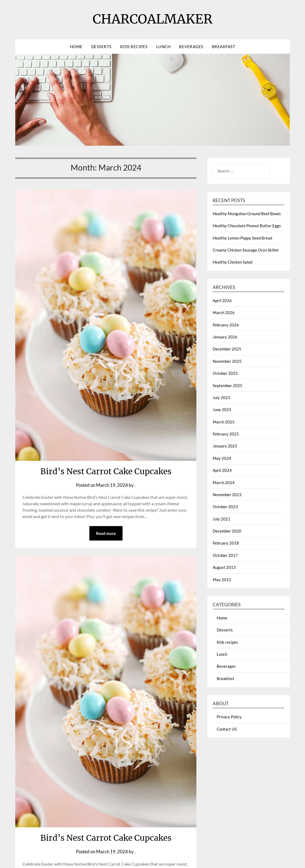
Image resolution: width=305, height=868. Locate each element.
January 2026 (225, 337)
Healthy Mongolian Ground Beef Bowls (247, 214)
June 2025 (222, 410)
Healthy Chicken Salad (232, 262)
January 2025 (225, 446)
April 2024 (222, 470)
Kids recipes (134, 47)
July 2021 (222, 519)
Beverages (191, 47)
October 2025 (225, 373)
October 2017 (225, 555)
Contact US (227, 729)
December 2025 (227, 349)
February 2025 (226, 434)
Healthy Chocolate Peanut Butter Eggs (247, 226)
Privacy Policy (229, 717)
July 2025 (222, 398)
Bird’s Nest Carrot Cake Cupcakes (106, 471)
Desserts (101, 47)
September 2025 (228, 385)
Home (76, 47)
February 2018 (226, 543)
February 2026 (226, 325)
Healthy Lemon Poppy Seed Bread (242, 238)
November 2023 (227, 495)
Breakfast (224, 47)
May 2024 (222, 458)
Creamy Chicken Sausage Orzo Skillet (246, 250)
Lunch (163, 47)
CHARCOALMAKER (152, 19)
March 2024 (224, 483)
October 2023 (225, 507)
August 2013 (224, 567)
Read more (106, 533)
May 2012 (222, 580)
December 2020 (227, 531)
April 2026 (222, 300)
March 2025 (224, 422)
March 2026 (224, 313)
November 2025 (227, 361)
